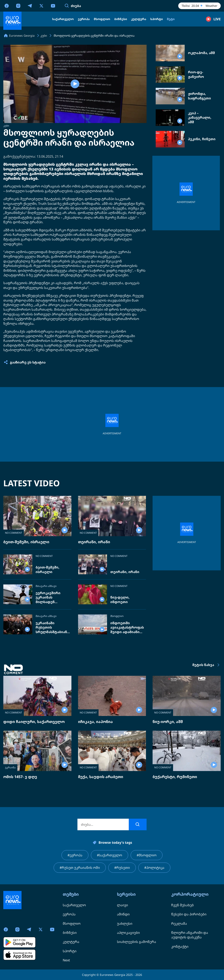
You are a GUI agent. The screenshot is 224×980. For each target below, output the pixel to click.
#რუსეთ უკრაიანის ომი (80, 868)
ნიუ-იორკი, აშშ (168, 722)
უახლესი (125, 923)
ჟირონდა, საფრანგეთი (199, 96)
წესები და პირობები (189, 914)
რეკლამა (179, 923)
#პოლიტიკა (154, 868)
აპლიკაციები (128, 933)
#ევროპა (75, 855)
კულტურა (71, 942)
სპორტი (70, 951)
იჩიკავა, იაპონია (95, 722)
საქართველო (74, 905)
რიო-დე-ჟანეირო (196, 74)
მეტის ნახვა (207, 665)
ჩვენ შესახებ (182, 905)
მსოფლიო (117, 616)
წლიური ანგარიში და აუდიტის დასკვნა (190, 935)
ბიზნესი (70, 933)
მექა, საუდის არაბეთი (101, 777)
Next (66, 960)
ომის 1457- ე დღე (20, 777)
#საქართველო (110, 855)
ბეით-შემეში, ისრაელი (26, 542)
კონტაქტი (180, 946)
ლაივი (122, 905)
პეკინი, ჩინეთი (202, 139)
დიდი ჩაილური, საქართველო (34, 722)
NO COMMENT (14, 533)
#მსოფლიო (147, 855)
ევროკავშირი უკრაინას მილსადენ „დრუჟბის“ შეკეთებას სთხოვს (53, 598)
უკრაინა (10, 767)
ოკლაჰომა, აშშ (201, 53)
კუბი (6, 126)
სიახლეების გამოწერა (137, 942)
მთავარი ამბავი (46, 586)
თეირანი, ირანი (94, 542)
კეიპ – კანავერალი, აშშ (200, 118)
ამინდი (123, 914)
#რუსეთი (122, 868)
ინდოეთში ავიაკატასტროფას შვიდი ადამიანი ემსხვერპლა (127, 628)
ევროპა (69, 914)
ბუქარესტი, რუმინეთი (175, 777)
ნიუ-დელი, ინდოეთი (120, 600)
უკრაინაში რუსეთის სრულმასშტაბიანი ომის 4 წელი (52, 628)
